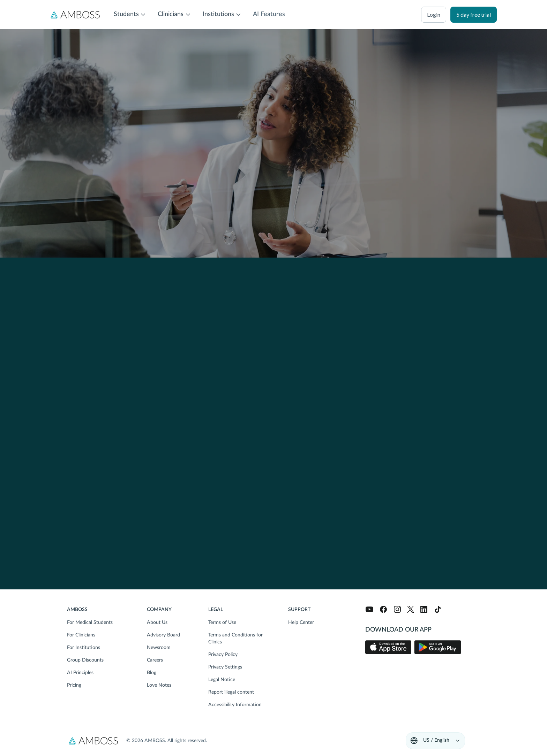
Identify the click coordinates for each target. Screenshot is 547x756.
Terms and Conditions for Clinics (235, 639)
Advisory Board (163, 635)
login (434, 14)
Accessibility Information (235, 705)
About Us (157, 623)
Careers (155, 660)
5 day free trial (474, 14)
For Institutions (84, 648)
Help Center (301, 623)
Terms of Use (222, 623)
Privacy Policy (223, 655)
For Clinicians (81, 635)
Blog (152, 673)
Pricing (74, 685)
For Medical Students (90, 623)
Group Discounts (85, 660)
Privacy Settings (225, 667)
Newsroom (159, 648)
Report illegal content (231, 692)
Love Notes (159, 685)
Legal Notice (222, 680)
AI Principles (80, 673)
